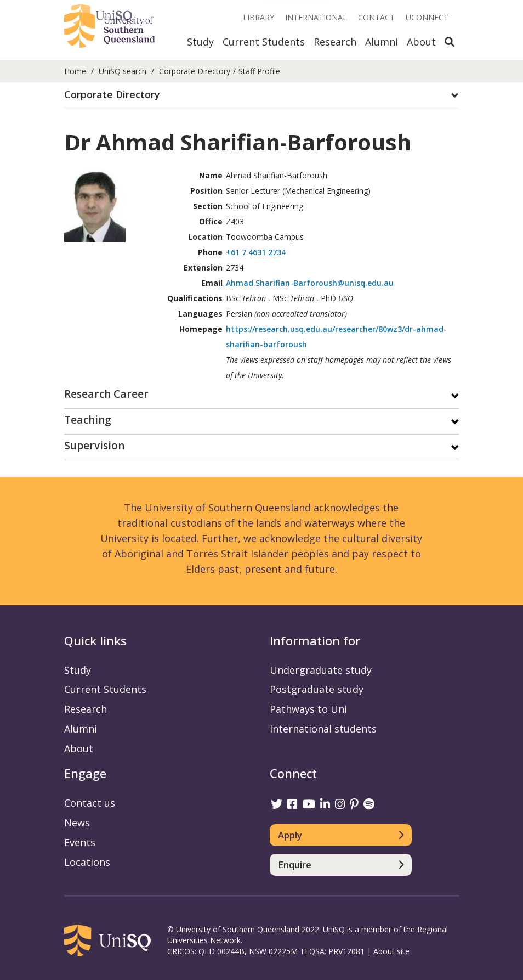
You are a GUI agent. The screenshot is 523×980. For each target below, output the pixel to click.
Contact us (90, 803)
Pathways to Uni (308, 709)
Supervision (94, 446)
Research (335, 42)
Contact (376, 17)
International (316, 17)
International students (323, 729)
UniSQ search (123, 71)
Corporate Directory (195, 71)
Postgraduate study (317, 689)
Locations (87, 862)
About (421, 42)
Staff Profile (259, 71)
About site (391, 951)
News (77, 823)
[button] (261, 95)
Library (258, 17)
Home (75, 71)
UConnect (427, 17)
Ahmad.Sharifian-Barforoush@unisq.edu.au (310, 283)
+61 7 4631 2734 (256, 252)
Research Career (106, 395)
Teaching (88, 421)
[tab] (261, 95)
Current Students (264, 42)
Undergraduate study (321, 670)
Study (200, 42)
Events (80, 842)
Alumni (382, 42)
